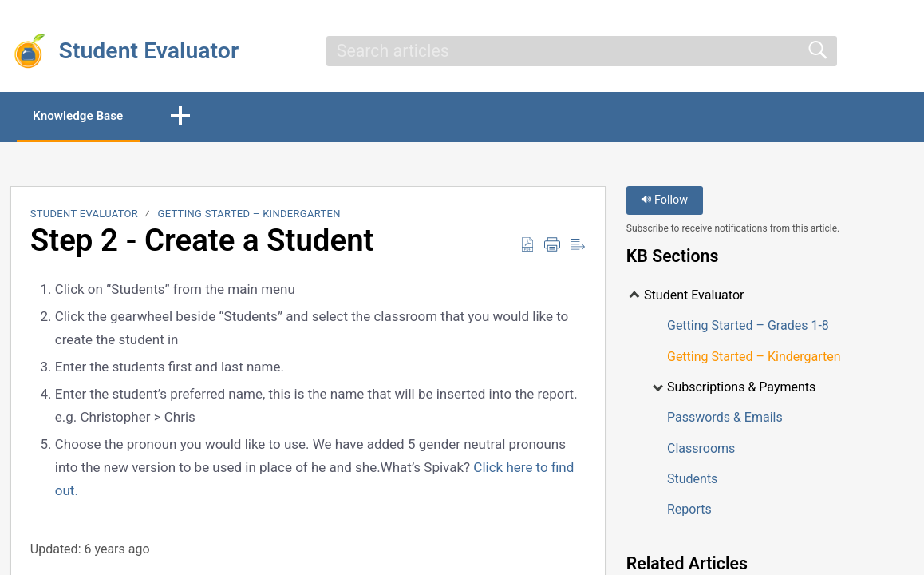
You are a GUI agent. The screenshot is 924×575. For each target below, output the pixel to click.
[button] (194, 117)
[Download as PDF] (527, 246)
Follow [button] (664, 202)
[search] (582, 51)
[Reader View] (578, 246)
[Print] (552, 246)
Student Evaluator (84, 215)
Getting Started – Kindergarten (249, 215)
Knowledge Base (86, 116)
